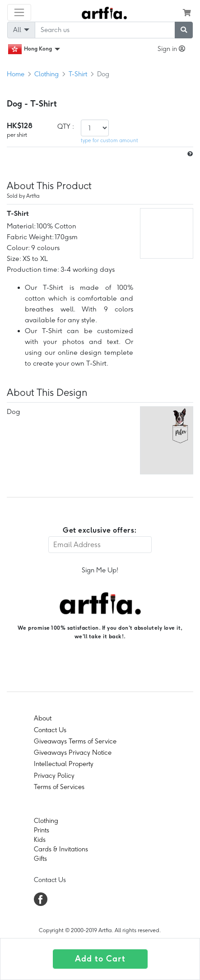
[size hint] (189, 154)
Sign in (171, 49)
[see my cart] (187, 13)
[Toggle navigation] (19, 12)
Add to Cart (100, 959)
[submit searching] (184, 30)
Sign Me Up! (100, 570)
